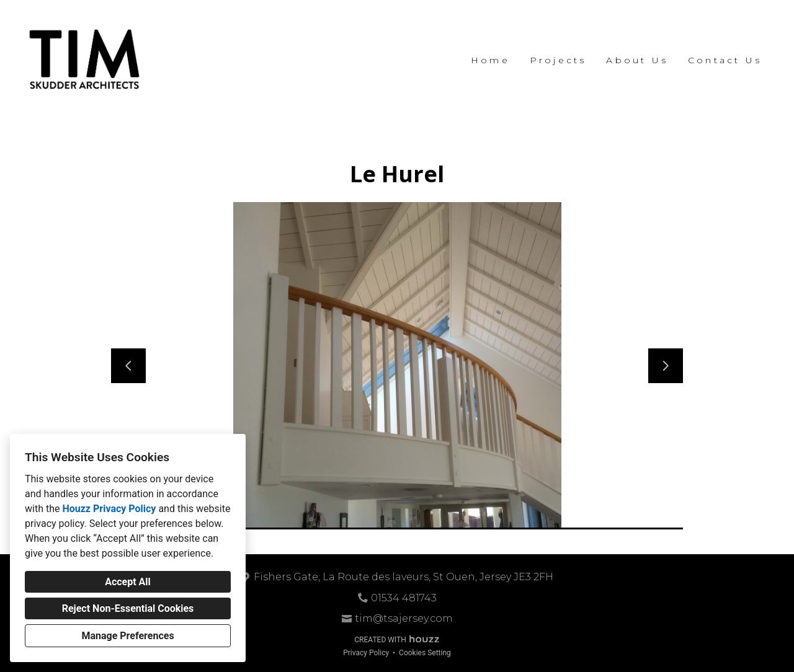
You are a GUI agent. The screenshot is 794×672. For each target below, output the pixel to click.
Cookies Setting (425, 653)
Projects (558, 60)
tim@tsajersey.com (404, 618)
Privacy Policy (366, 653)
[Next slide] (666, 366)
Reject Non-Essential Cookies (128, 608)
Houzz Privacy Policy (109, 509)
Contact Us (725, 60)
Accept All (128, 582)
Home (490, 60)
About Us (637, 60)
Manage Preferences (127, 636)
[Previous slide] (128, 366)
